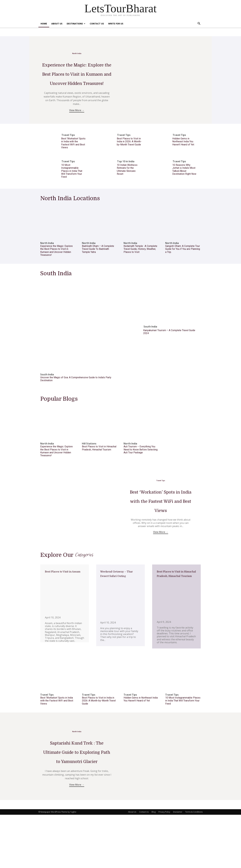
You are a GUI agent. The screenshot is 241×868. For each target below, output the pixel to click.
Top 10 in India (126, 185)
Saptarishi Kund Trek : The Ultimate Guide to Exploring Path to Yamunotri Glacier (77, 799)
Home (44, 24)
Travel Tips (68, 158)
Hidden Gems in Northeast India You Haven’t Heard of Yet (183, 165)
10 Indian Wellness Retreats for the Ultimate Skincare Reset (127, 193)
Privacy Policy (164, 865)
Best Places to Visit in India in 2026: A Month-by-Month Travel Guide (129, 165)
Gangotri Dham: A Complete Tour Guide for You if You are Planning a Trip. (183, 272)
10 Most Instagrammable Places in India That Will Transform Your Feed (72, 194)
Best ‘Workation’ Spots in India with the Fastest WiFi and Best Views (73, 166)
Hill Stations (89, 467)
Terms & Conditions (194, 865)
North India (77, 51)
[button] (199, 24)
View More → (77, 136)
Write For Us (116, 24)
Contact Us (97, 24)
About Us (57, 24)
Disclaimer (178, 865)
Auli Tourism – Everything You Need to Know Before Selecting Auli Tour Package (141, 473)
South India (47, 398)
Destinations (76, 24)
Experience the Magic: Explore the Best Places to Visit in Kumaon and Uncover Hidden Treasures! (56, 274)
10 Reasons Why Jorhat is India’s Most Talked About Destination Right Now (184, 193)
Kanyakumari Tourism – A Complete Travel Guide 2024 (169, 355)
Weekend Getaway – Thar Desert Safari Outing (118, 614)
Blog (154, 865)
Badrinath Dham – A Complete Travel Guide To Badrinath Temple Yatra (98, 272)
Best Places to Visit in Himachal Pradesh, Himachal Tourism (99, 471)
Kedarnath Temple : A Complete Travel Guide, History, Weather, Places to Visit (140, 272)
